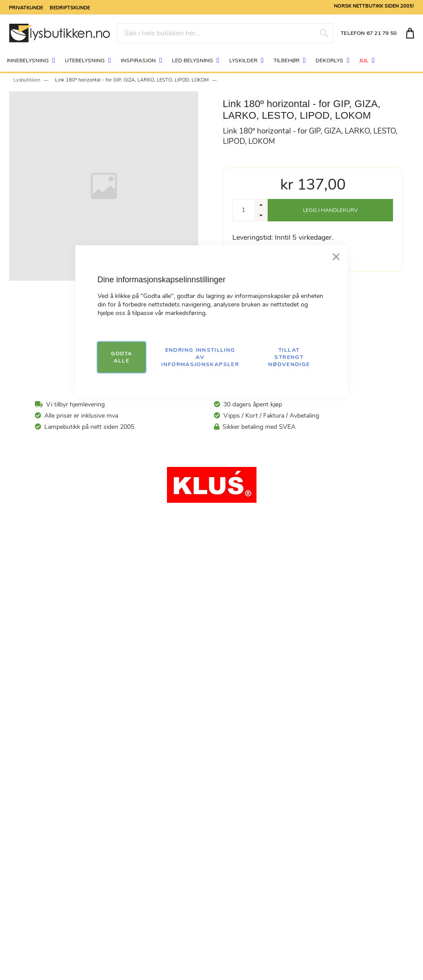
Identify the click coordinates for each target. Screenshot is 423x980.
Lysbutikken (27, 80)
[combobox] (225, 33)
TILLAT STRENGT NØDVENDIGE (289, 357)
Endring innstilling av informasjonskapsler (200, 357)
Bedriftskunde (70, 7)
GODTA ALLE (122, 357)
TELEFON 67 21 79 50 (369, 33)
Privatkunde (26, 7)
